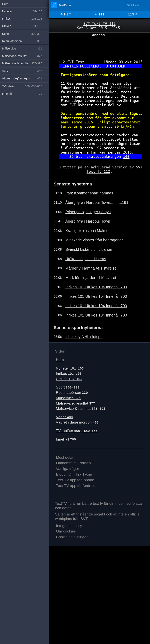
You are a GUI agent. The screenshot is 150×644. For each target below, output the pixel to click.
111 (99, 14)
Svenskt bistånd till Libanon (89, 249)
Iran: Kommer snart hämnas (89, 193)
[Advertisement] (99, 47)
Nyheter (70, 368)
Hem (66, 14)
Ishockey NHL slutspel (84, 337)
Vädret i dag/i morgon (77, 422)
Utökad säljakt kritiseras (86, 259)
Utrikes (69, 379)
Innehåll (66, 439)
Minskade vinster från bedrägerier (94, 240)
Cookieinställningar (72, 537)
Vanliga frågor (68, 469)
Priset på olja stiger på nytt (88, 212)
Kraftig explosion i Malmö (87, 231)
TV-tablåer (77, 431)
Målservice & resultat (81, 409)
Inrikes (69, 374)
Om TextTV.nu (80, 474)
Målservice (68, 398)
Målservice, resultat (75, 403)
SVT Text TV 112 (100, 23)
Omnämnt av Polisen (73, 463)
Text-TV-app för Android (76, 486)
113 (133, 14)
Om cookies (66, 531)
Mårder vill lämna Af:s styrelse (91, 268)
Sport (68, 387)
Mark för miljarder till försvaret (91, 278)
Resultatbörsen (72, 393)
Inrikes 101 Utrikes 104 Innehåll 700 (96, 287)
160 (126, 156)
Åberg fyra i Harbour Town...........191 (97, 202)
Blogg (61, 474)
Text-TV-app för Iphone (75, 480)
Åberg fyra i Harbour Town (88, 221)
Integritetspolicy (69, 526)
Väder (64, 417)
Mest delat (65, 457)
